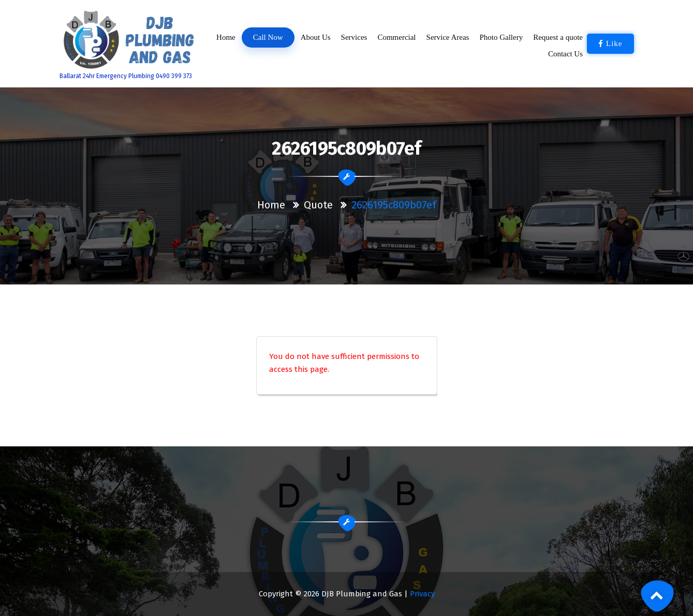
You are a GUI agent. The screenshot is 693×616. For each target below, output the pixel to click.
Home (226, 37)
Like (610, 43)
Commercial (396, 37)
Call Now (268, 37)
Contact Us (565, 54)
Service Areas (448, 37)
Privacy (422, 594)
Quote (318, 205)
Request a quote (558, 37)
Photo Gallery (501, 37)
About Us (316, 37)
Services (354, 37)
